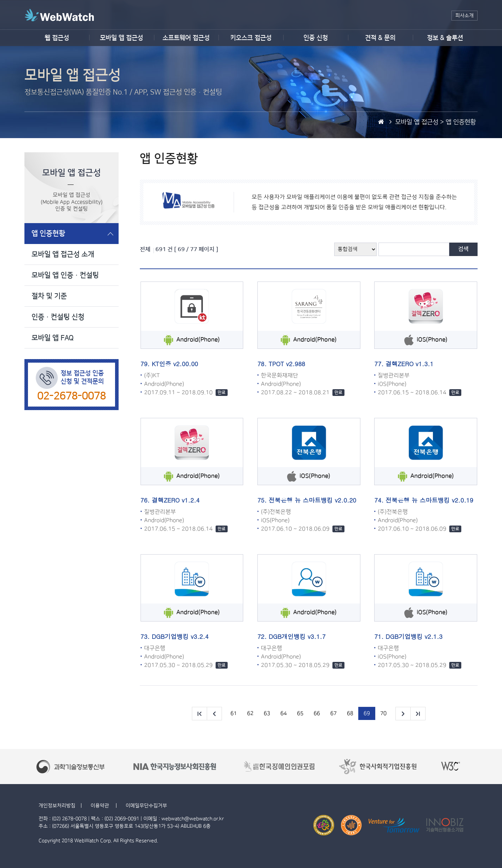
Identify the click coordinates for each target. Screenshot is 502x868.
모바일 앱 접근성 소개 (63, 254)
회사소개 (464, 16)
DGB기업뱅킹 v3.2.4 (180, 636)
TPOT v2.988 (287, 364)
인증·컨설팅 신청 (58, 317)
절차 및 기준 (49, 296)
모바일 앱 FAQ (53, 338)
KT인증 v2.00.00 (175, 364)
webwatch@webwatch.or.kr (193, 819)
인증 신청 (316, 38)
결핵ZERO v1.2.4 (175, 500)
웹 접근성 (57, 38)
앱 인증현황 (48, 233)
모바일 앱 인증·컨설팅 (65, 275)
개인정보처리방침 (57, 806)
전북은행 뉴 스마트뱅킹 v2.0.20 (313, 500)
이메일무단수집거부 (146, 806)
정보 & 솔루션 (445, 38)
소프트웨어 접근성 (186, 38)
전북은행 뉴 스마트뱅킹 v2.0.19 (429, 500)
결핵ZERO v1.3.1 (409, 364)
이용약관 (101, 806)
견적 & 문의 (380, 38)
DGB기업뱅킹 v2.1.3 (414, 636)
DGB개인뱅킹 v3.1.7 (297, 636)
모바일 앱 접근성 (121, 38)
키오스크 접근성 (251, 38)
